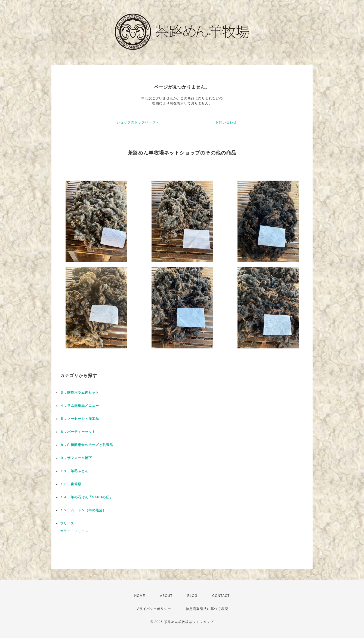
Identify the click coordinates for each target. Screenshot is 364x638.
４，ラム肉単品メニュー (80, 406)
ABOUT (166, 596)
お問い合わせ (226, 122)
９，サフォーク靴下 (76, 458)
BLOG (192, 596)
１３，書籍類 (71, 484)
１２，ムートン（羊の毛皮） (83, 510)
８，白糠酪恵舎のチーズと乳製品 (87, 445)
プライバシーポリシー (153, 609)
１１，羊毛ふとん (74, 471)
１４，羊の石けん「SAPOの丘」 (87, 497)
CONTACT (221, 596)
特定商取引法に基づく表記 (207, 609)
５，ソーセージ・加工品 (80, 419)
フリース (67, 523)
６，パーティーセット (78, 432)
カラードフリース (74, 531)
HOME (140, 596)
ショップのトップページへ (138, 122)
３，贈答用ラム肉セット (80, 393)
